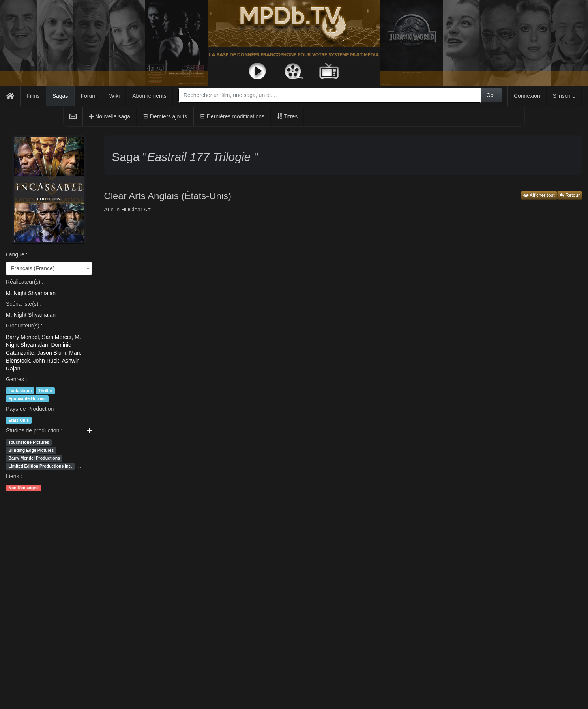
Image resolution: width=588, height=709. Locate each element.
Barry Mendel (22, 337)
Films (33, 96)
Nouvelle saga (110, 116)
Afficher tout (539, 195)
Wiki (114, 96)
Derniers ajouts (165, 116)
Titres (287, 116)
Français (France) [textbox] (33, 268)
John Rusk (46, 361)
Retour (570, 195)
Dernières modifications (232, 116)
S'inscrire (564, 96)
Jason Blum (51, 353)
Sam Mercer (57, 337)
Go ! (491, 95)
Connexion (527, 96)
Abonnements (149, 96)
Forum (88, 96)
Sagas (60, 96)
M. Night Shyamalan (31, 293)
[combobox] (330, 95)
